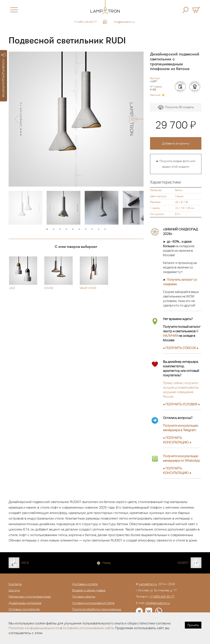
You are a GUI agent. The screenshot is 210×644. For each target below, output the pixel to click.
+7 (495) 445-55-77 (85, 22)
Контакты (15, 584)
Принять (193, 625)
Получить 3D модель (176, 107)
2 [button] (54, 229)
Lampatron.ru (148, 584)
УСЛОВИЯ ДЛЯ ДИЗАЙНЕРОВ (4, 75)
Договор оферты (84, 596)
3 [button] (60, 229)
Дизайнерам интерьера (25, 603)
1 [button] (47, 229)
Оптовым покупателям (24, 609)
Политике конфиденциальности (34, 628)
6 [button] (79, 229)
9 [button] (99, 229)
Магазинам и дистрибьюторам (30, 596)
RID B (25, 563)
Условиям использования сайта (88, 628)
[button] (17, 119)
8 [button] (92, 229)
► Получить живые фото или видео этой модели (176, 164)
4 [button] (66, 229)
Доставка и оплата (85, 584)
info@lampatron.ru (124, 22)
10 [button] (105, 229)
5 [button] (73, 229)
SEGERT (183, 563)
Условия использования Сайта (93, 603)
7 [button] (86, 229)
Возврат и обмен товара (89, 590)
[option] (76, 119)
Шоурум (14, 590)
